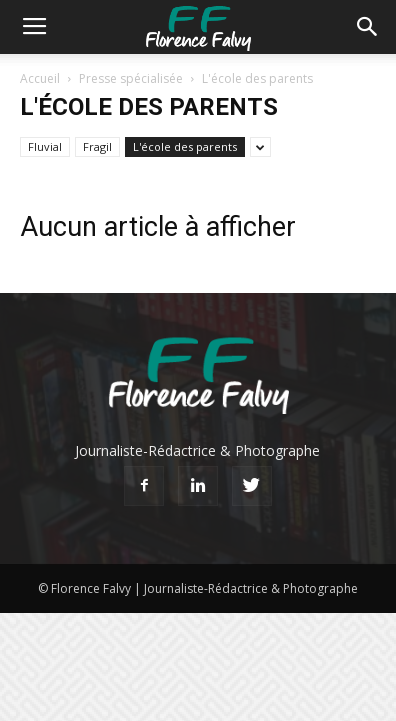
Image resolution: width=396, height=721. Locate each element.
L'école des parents (185, 146)
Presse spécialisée (131, 78)
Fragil (97, 146)
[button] (368, 27)
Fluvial (45, 146)
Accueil (40, 78)
